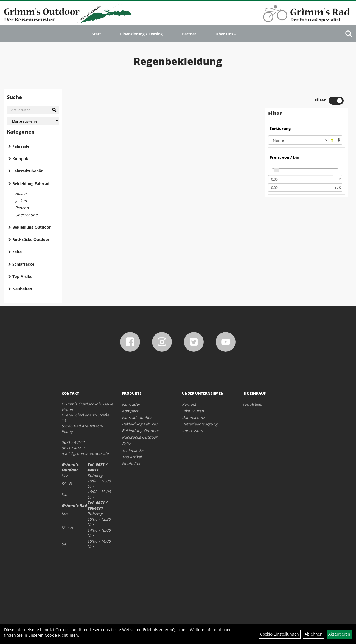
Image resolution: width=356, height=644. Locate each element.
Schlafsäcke (23, 264)
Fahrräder (22, 146)
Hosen (21, 193)
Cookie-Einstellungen (280, 634)
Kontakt (189, 404)
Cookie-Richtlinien (61, 635)
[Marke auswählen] (33, 121)
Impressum (192, 431)
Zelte (17, 252)
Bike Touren (193, 411)
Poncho (22, 208)
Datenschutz (194, 417)
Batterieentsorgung (200, 424)
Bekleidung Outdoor (32, 227)
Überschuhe (26, 215)
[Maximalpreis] (301, 188)
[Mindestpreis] (301, 179)
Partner (189, 34)
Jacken (21, 201)
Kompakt (21, 159)
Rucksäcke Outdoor (31, 239)
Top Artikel (23, 276)
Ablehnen (314, 634)
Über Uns (226, 34)
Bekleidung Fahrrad (31, 184)
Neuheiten (22, 289)
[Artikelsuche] (349, 34)
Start (96, 34)
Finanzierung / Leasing (141, 34)
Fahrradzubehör (28, 171)
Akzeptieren (339, 634)
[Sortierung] (298, 140)
